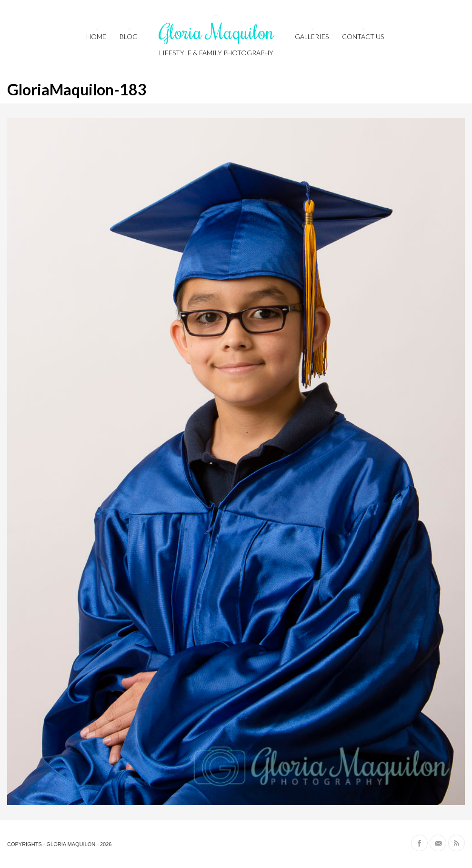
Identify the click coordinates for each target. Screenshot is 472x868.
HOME (96, 36)
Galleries (312, 36)
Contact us (363, 36)
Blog (129, 36)
